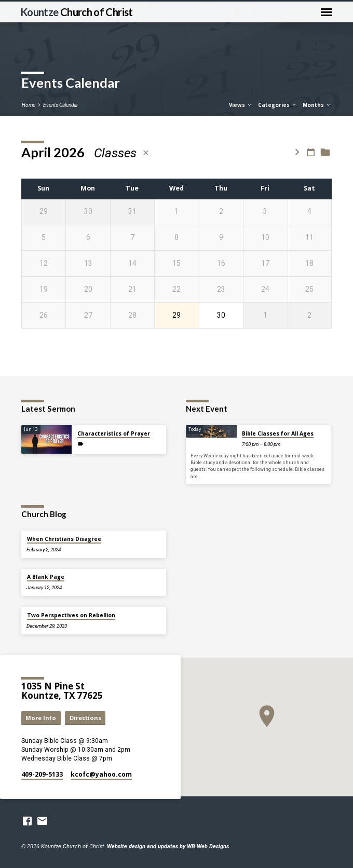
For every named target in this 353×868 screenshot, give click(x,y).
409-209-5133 (42, 774)
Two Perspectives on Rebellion (71, 615)
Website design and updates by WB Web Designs (168, 846)
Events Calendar (60, 105)
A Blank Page (46, 577)
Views (241, 105)
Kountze (77, 12)
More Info (41, 718)
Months (317, 105)
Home (29, 105)
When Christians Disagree (64, 539)
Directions (85, 718)
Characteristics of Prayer (114, 433)
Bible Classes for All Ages (278, 433)
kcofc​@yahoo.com (101, 774)
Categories (277, 105)
